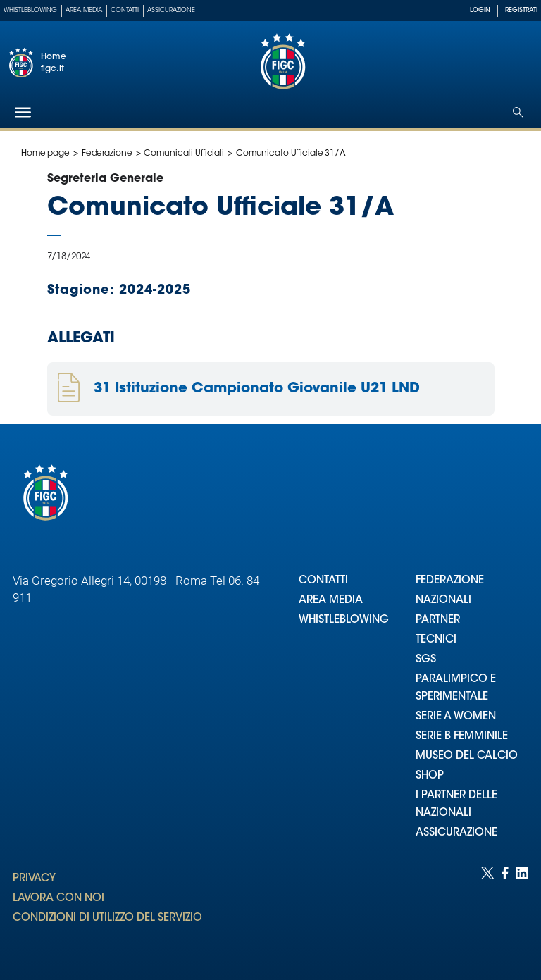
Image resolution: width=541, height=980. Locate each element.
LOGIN (480, 10)
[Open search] (518, 112)
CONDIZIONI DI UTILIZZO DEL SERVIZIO (107, 918)
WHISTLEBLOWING (344, 620)
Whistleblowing (30, 10)
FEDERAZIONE (450, 581)
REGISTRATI (521, 10)
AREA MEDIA (331, 601)
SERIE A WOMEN (456, 717)
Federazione (107, 154)
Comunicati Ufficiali (184, 154)
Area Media (84, 10)
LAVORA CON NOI (58, 899)
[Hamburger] (23, 112)
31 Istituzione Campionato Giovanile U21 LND (257, 389)
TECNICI (436, 640)
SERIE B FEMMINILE (462, 737)
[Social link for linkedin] (522, 909)
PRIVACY (34, 879)
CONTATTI (323, 581)
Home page (45, 154)
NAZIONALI (443, 601)
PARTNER (438, 620)
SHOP (430, 776)
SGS (426, 660)
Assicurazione (171, 10)
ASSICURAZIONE (456, 833)
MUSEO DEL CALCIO (467, 756)
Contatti (125, 10)
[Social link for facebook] (505, 909)
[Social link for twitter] (487, 909)
